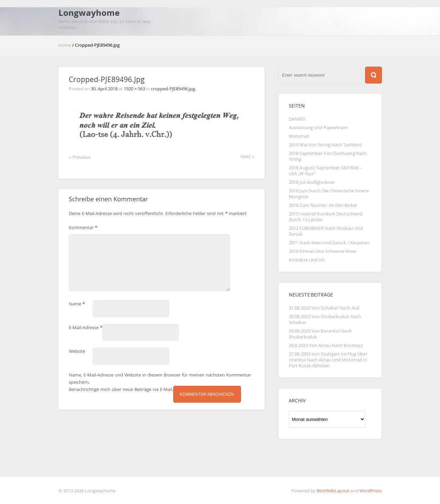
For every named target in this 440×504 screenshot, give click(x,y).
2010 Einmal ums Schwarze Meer (323, 251)
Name (77, 309)
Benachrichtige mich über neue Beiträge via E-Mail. (121, 395)
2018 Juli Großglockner (312, 182)
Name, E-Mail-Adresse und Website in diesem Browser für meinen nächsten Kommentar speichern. (160, 384)
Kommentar (83, 228)
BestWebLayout (333, 491)
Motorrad (299, 136)
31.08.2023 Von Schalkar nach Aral (324, 308)
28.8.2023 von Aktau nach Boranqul (326, 345)
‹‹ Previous (80, 157)
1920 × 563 (135, 89)
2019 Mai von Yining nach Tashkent (325, 145)
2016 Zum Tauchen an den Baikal (323, 205)
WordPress (370, 491)
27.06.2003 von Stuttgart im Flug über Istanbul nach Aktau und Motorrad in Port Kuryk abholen (329, 360)
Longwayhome (89, 13)
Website (77, 357)
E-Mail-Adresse (86, 333)
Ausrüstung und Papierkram (318, 128)
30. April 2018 (104, 89)
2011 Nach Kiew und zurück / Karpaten (329, 243)
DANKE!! (297, 119)
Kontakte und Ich (307, 260)
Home (65, 45)
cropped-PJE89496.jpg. (173, 89)
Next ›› (247, 156)
